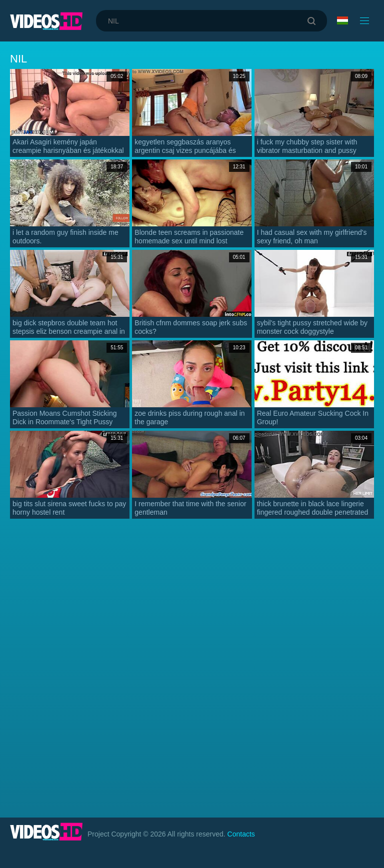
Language (342, 20)
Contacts (241, 834)
